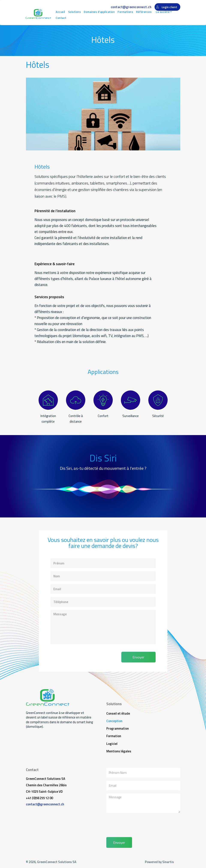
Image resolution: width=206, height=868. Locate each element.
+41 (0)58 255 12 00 (39, 799)
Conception (114, 721)
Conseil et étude (118, 713)
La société (163, 12)
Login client (169, 7)
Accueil (61, 12)
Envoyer (138, 657)
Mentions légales (119, 752)
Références (144, 12)
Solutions (75, 12)
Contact (62, 18)
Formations (126, 12)
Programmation (118, 729)
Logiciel (112, 744)
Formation (114, 737)
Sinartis (168, 863)
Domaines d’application (100, 12)
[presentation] (77, 656)
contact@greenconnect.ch (131, 7)
